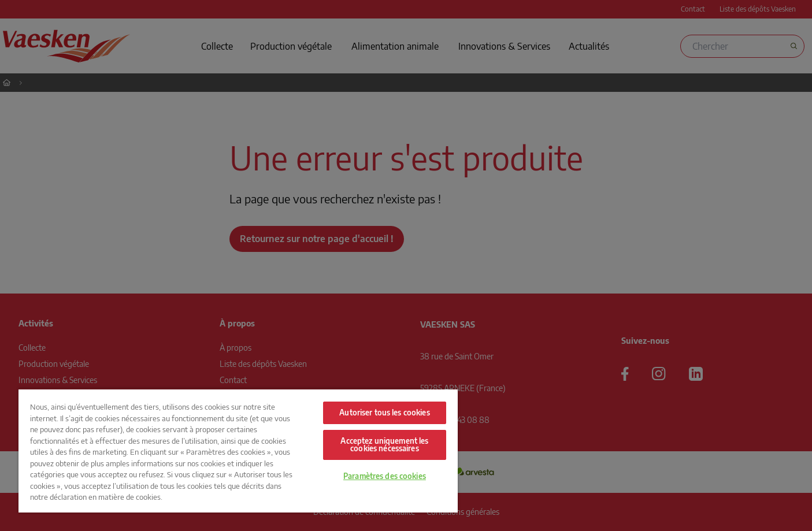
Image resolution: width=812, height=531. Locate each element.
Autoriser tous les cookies (384, 413)
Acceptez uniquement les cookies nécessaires (384, 445)
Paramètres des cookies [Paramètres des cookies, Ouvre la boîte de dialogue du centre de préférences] (385, 476)
